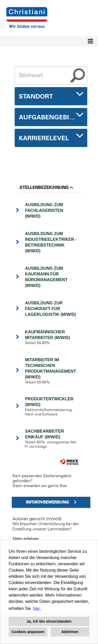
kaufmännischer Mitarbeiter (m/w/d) (47, 335)
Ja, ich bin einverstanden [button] (49, 621)
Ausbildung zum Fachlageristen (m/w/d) (44, 210)
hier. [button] (37, 608)
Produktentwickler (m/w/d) (49, 402)
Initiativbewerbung (47, 502)
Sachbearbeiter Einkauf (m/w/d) (44, 434)
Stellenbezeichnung (46, 187)
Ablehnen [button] (70, 632)
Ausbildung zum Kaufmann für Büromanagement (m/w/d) (46, 277)
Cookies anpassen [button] (28, 632)
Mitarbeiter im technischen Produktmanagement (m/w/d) (50, 368)
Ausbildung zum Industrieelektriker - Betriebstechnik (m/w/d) (51, 242)
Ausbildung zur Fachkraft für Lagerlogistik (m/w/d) (50, 309)
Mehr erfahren (26, 539)
